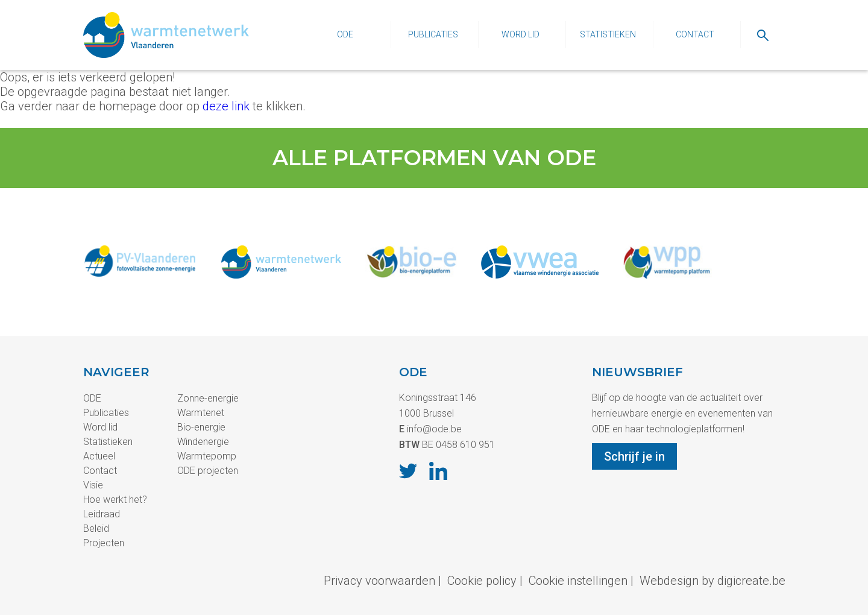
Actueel (99, 456)
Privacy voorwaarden (379, 581)
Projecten (104, 543)
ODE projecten (208, 471)
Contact (695, 34)
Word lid (520, 34)
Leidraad (102, 514)
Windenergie (203, 442)
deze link (226, 106)
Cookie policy (482, 581)
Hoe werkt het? (115, 500)
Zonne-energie (208, 398)
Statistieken (608, 34)
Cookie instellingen (578, 581)
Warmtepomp (207, 456)
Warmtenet (201, 413)
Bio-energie (201, 427)
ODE (345, 34)
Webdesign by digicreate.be (712, 581)
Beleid (96, 528)
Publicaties (433, 34)
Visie (93, 485)
